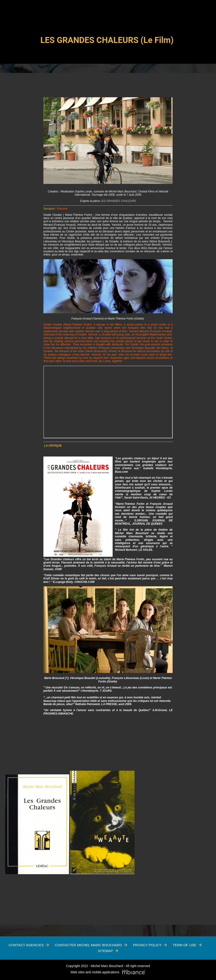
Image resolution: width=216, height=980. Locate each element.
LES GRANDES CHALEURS (118, 201)
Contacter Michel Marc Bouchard (88, 945)
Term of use (184, 945)
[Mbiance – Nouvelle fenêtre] (134, 972)
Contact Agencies (26, 945)
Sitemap (105, 951)
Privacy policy (147, 945)
